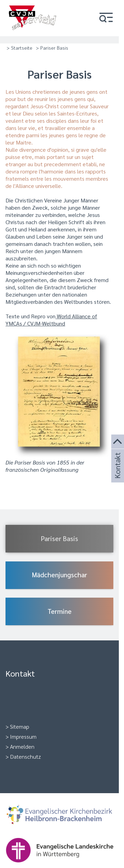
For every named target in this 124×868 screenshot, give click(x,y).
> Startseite (19, 48)
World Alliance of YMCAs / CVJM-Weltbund (51, 320)
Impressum (23, 736)
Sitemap (20, 726)
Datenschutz (25, 756)
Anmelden (22, 746)
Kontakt (117, 474)
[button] (106, 18)
